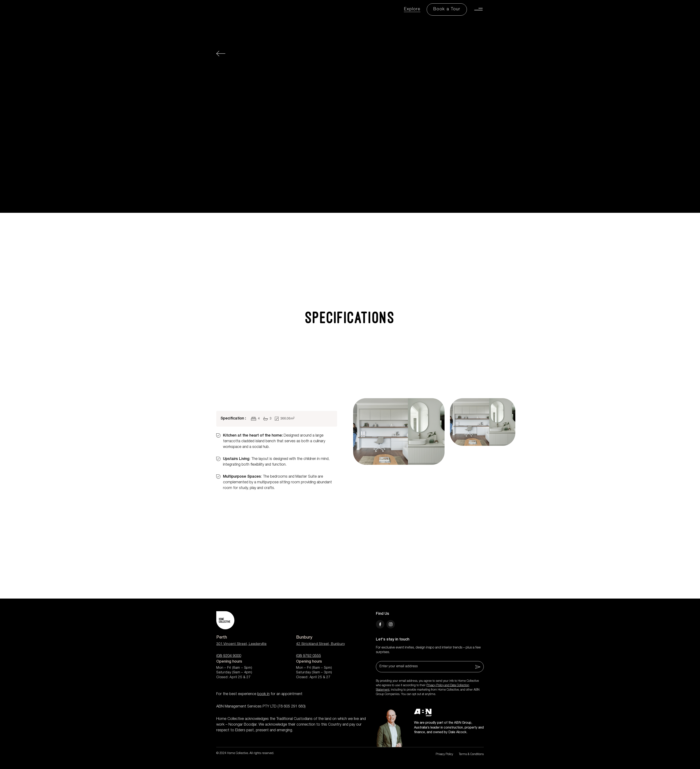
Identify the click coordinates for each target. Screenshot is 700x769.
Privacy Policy (444, 754)
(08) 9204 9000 (229, 656)
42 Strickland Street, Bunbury (320, 644)
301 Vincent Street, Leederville (241, 644)
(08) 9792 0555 (309, 656)
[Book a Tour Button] (447, 9)
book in (263, 694)
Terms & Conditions (471, 754)
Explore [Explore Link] (412, 9)
